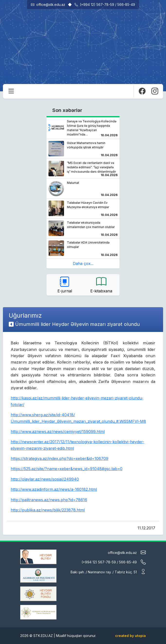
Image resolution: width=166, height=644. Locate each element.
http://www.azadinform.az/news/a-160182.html (54, 489)
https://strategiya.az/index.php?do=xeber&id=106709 (60, 458)
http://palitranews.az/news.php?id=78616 (49, 500)
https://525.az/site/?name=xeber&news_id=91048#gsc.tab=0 (67, 469)
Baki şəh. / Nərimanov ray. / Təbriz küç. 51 (108, 572)
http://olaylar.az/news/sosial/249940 (45, 479)
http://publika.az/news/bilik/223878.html (48, 510)
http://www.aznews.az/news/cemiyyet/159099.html (58, 432)
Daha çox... (83, 263)
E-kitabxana (101, 284)
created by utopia (130, 636)
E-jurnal (65, 284)
